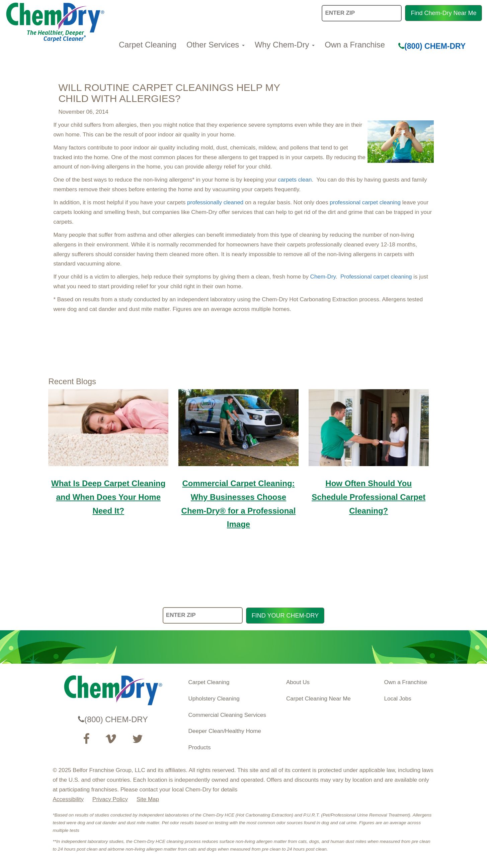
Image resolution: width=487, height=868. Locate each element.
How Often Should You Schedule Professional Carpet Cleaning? (369, 497)
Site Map (148, 799)
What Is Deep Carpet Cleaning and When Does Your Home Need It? (108, 497)
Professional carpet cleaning (376, 277)
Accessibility (68, 799)
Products (200, 747)
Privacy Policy (110, 799)
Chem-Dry (323, 277)
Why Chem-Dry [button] (285, 45)
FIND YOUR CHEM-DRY (285, 616)
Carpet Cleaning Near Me (318, 699)
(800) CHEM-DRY (432, 46)
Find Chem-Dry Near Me (443, 13)
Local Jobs (398, 699)
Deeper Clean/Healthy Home (225, 731)
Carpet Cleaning (148, 45)
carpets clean (295, 180)
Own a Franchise (355, 45)
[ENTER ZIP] (203, 615)
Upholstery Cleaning (214, 699)
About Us (298, 682)
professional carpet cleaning (365, 202)
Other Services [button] (216, 45)
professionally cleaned (215, 202)
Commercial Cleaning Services (227, 715)
